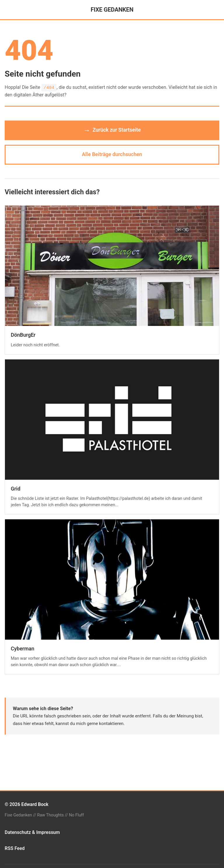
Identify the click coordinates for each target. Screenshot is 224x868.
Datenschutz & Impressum (32, 832)
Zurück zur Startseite (112, 130)
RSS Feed (15, 848)
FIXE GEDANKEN (112, 10)
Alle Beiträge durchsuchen (112, 154)
